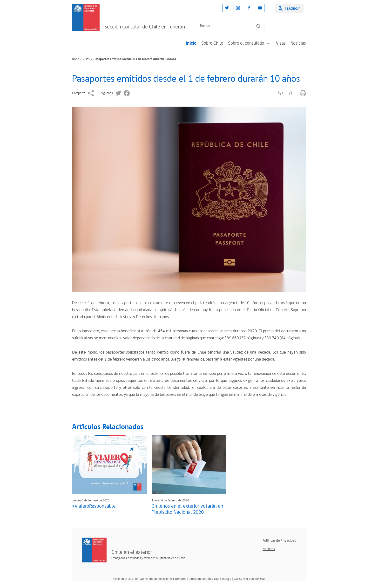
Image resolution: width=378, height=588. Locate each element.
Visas (281, 43)
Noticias (298, 43)
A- (292, 93)
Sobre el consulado (250, 43)
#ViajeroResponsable (94, 506)
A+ (281, 93)
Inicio (191, 43)
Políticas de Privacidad (279, 541)
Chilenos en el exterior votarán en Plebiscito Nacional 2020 (187, 509)
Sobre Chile (212, 43)
